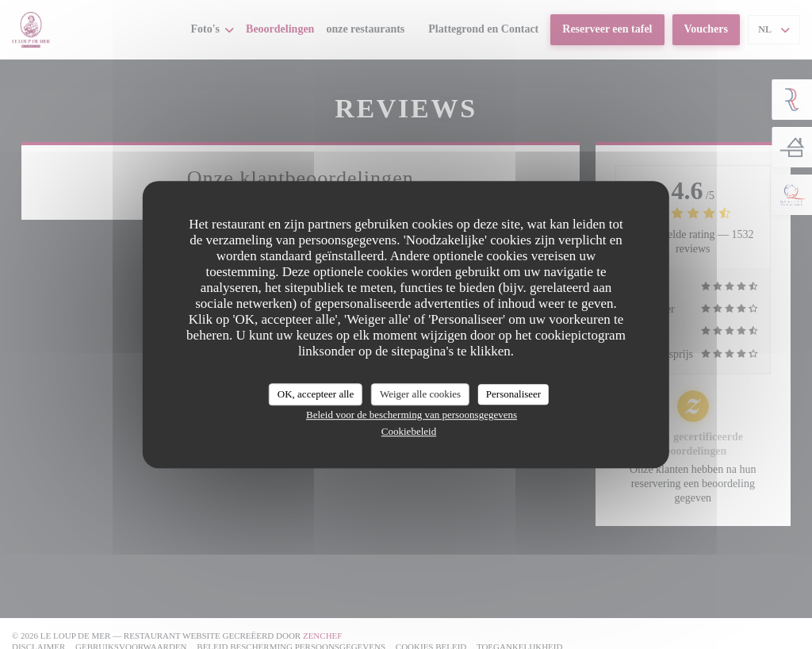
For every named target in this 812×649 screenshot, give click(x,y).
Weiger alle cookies (420, 394)
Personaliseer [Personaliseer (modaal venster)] (513, 394)
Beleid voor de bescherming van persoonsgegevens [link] (412, 415)
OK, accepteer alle (316, 394)
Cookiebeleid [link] (409, 431)
